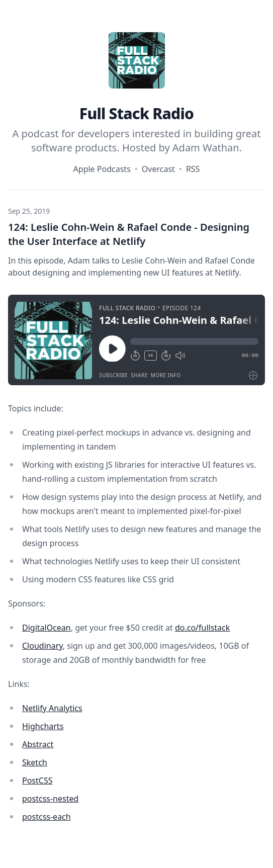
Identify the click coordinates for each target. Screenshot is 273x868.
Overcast (158, 169)
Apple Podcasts (102, 169)
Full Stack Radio (136, 113)
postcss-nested (50, 799)
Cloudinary (42, 646)
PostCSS (37, 780)
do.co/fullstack (202, 628)
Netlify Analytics (52, 708)
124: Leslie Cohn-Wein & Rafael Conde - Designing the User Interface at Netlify (129, 234)
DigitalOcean (47, 628)
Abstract (38, 744)
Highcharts (43, 726)
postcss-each (47, 817)
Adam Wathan (206, 148)
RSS (193, 169)
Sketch (35, 762)
